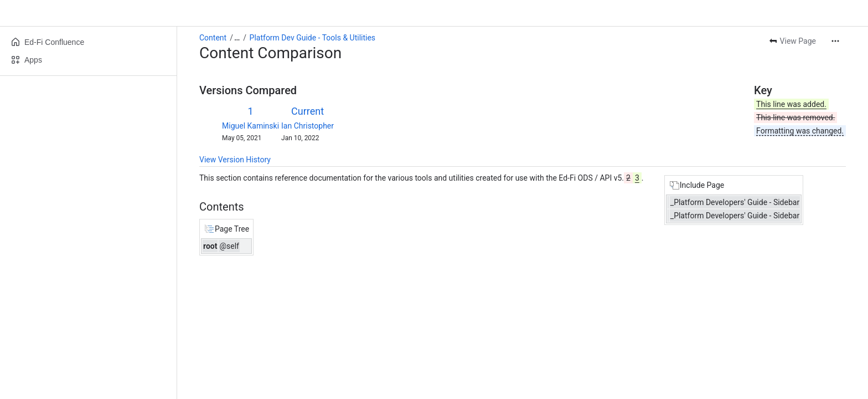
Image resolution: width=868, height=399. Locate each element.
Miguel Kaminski (250, 126)
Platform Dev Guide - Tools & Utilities (313, 38)
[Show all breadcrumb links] (237, 38)
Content (213, 38)
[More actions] (835, 41)
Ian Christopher (308, 126)
